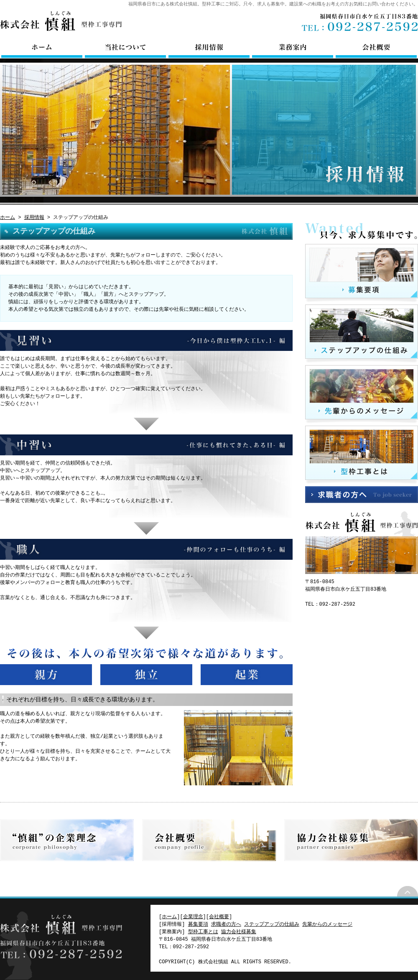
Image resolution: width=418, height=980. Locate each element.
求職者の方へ (362, 495)
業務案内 (293, 48)
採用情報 (209, 48)
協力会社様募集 (351, 840)
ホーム (42, 48)
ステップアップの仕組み (362, 334)
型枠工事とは (362, 455)
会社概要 (376, 48)
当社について (125, 48)
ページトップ (408, 891)
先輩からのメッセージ (362, 394)
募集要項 (362, 273)
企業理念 (67, 840)
